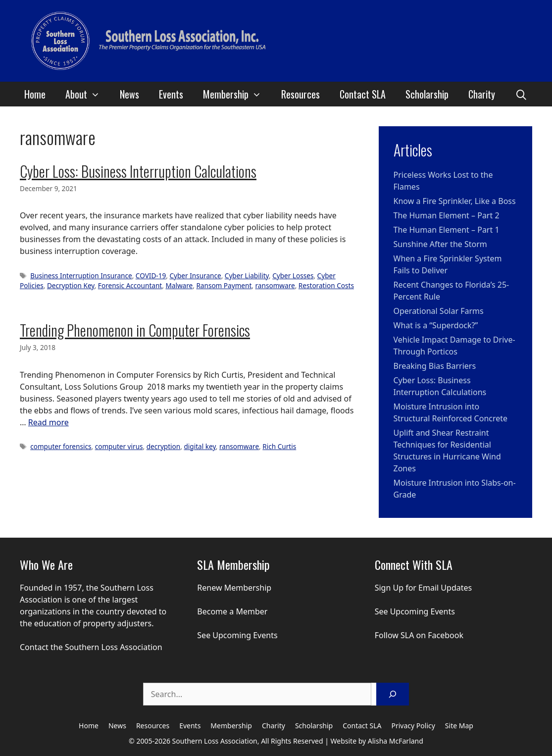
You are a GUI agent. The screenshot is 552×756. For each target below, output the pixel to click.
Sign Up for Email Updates (424, 588)
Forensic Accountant (130, 285)
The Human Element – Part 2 (447, 215)
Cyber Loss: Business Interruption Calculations (138, 171)
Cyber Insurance (195, 276)
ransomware (275, 285)
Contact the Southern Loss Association (91, 647)
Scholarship (427, 94)
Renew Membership (234, 588)
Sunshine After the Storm (440, 244)
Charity (482, 94)
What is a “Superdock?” (436, 325)
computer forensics (61, 446)
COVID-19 (151, 276)
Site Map (459, 726)
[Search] (393, 694)
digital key (200, 446)
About (88, 94)
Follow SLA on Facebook (419, 635)
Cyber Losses (293, 276)
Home (35, 94)
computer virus (119, 446)
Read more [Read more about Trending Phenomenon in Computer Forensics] (49, 422)
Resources (301, 94)
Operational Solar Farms (439, 311)
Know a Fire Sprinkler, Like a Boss (455, 201)
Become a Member (232, 611)
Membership (237, 94)
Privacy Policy (413, 726)
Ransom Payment (224, 285)
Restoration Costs (326, 285)
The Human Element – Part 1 (447, 230)
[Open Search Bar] (521, 94)
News (129, 94)
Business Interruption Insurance (81, 276)
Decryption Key (71, 285)
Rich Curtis (279, 446)
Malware (179, 285)
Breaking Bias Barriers (435, 366)
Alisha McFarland (396, 741)
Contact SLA (363, 94)
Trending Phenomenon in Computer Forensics (135, 330)
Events (171, 94)
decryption (164, 446)
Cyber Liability (247, 276)
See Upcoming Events (237, 635)
